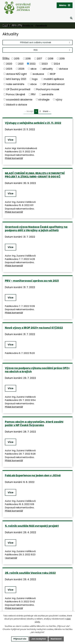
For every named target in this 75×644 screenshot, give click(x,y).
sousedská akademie (19, 99)
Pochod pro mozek (48, 89)
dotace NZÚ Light (16, 74)
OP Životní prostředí (18, 89)
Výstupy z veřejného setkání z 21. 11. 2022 (33, 123)
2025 (9, 69)
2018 (51, 59)
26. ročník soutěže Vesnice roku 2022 (30, 573)
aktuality (48, 69)
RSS (52, 50)
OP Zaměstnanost (54, 84)
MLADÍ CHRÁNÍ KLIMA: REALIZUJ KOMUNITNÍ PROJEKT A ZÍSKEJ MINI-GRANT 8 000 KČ (35, 175)
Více (11, 140)
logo (35, 79)
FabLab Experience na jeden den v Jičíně (33, 475)
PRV (33, 94)
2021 (21, 64)
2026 (21, 69)
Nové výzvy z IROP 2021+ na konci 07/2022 (34, 328)
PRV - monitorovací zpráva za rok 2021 (32, 281)
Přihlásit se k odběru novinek (46, 42)
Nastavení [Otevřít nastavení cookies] (56, 639)
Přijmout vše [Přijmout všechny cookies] (20, 639)
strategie (44, 99)
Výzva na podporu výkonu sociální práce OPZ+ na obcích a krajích (37, 370)
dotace (63, 69)
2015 (17, 59)
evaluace (38, 74)
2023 (45, 64)
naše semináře (15, 84)
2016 (28, 59)
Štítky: (6, 58)
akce (33, 69)
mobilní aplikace (54, 79)
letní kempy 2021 (16, 79)
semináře (47, 94)
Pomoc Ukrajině (16, 94)
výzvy (59, 99)
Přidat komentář (14, 158)
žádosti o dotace (17, 105)
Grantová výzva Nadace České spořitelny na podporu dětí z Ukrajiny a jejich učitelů (36, 229)
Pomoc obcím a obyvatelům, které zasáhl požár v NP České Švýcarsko (34, 423)
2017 (39, 59)
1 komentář (11, 558)
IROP (53, 74)
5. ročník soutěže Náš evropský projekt (32, 526)
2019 (62, 59)
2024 (57, 64)
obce (33, 84)
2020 (9, 64)
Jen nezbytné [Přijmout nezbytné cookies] (39, 639)
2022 (33, 64)
